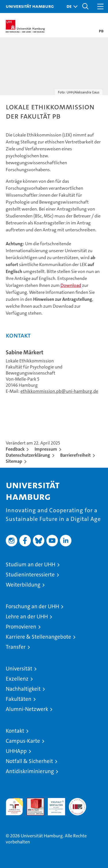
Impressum (46, 449)
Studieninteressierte (30, 575)
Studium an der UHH (31, 564)
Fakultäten (19, 699)
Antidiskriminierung (30, 771)
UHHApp (16, 751)
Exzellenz (17, 679)
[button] (71, 7)
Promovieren (21, 627)
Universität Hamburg (30, 6)
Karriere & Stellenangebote (38, 637)
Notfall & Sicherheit (29, 761)
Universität (19, 669)
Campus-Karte (23, 741)
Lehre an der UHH (27, 617)
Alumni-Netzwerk (27, 709)
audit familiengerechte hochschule (14, 807)
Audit (32, 801)
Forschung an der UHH (32, 606)
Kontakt (15, 731)
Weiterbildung (23, 585)
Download (71, 285)
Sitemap (14, 461)
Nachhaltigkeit (23, 689)
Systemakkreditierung (77, 801)
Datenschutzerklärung (28, 455)
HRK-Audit (53, 804)
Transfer (16, 647)
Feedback (15, 449)
